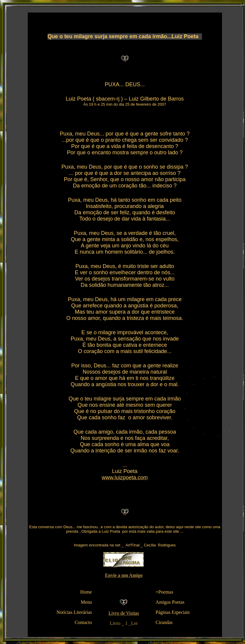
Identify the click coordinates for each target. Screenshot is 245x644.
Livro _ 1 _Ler (124, 623)
